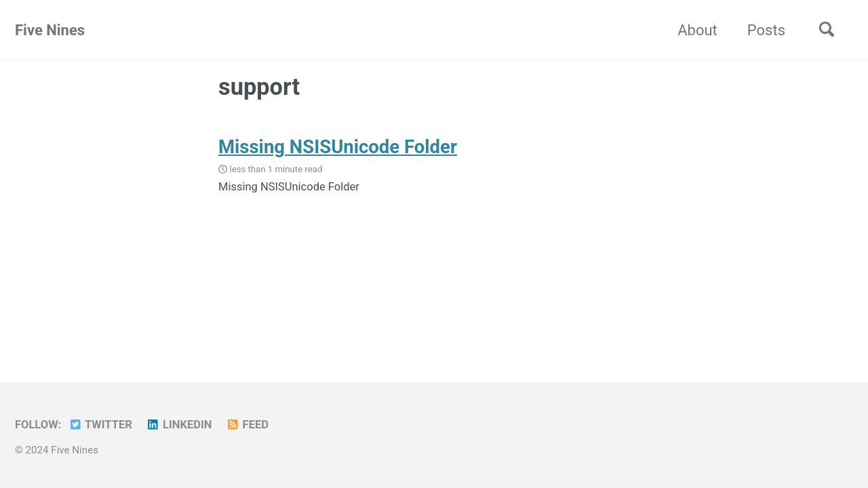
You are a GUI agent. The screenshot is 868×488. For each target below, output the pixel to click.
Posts (766, 30)
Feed (247, 425)
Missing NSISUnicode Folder (338, 147)
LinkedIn (179, 425)
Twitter (100, 425)
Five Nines (50, 30)
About (697, 30)
